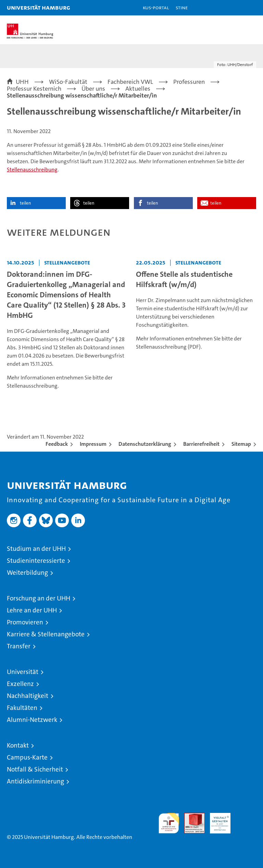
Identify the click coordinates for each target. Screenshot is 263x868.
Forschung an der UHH (39, 598)
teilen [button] (25, 203)
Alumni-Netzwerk (32, 720)
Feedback (57, 444)
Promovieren (25, 622)
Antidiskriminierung (35, 781)
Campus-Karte (27, 757)
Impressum (93, 444)
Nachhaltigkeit (28, 696)
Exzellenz (20, 684)
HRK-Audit (216, 820)
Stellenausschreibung (32, 170)
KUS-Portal (156, 7)
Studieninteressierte (36, 561)
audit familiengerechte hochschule (169, 823)
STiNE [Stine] (182, 7)
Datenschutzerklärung (145, 444)
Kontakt (18, 745)
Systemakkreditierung (246, 817)
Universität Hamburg (39, 7)
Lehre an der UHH (32, 610)
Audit (191, 817)
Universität (23, 672)
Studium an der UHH (36, 549)
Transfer (19, 646)
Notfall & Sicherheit (35, 769)
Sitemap (241, 444)
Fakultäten (22, 708)
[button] (236, 8)
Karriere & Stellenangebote (46, 634)
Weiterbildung (27, 573)
